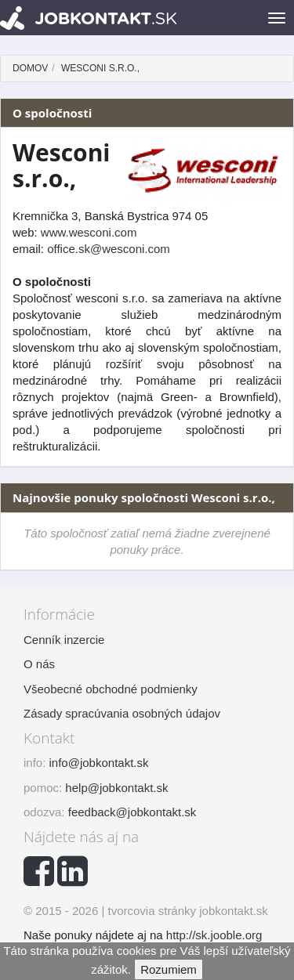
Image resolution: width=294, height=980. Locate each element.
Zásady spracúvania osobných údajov (122, 713)
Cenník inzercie (64, 640)
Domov (30, 68)
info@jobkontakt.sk (99, 763)
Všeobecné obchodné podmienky (111, 689)
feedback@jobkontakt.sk (132, 812)
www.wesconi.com (89, 232)
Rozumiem (169, 969)
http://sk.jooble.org (214, 935)
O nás (39, 664)
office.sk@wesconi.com (109, 249)
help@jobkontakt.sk (116, 788)
